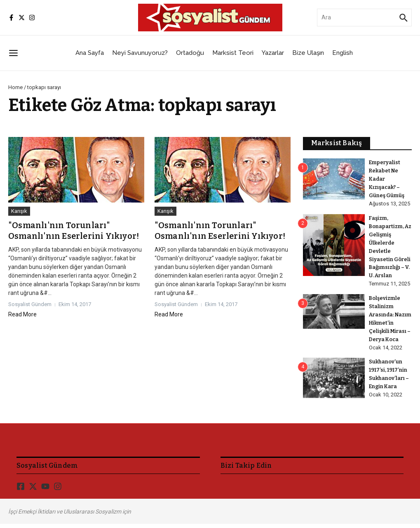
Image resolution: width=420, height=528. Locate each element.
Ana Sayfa (90, 53)
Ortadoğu (190, 53)
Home (15, 87)
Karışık (19, 211)
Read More (22, 314)
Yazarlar (273, 53)
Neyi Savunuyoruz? (140, 53)
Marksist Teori (233, 53)
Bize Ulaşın (308, 53)
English (343, 53)
